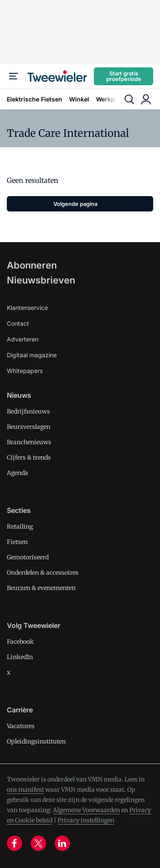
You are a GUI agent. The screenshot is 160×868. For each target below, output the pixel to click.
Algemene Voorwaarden (86, 810)
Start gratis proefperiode (124, 76)
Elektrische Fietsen (35, 99)
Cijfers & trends (29, 457)
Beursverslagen (29, 427)
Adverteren (23, 339)
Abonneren (32, 265)
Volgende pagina (75, 204)
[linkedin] (62, 843)
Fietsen (17, 542)
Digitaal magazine (32, 355)
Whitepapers (25, 371)
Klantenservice (27, 308)
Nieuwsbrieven (41, 280)
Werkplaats (112, 99)
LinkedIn (20, 657)
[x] (38, 843)
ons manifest (25, 790)
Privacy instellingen (86, 820)
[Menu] (14, 76)
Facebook (20, 642)
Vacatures (21, 726)
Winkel (79, 99)
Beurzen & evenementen (41, 588)
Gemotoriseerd (28, 557)
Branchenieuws (29, 442)
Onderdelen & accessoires (43, 573)
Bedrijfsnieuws (28, 411)
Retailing (20, 527)
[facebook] (15, 843)
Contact (18, 323)
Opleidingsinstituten (36, 741)
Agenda (17, 473)
